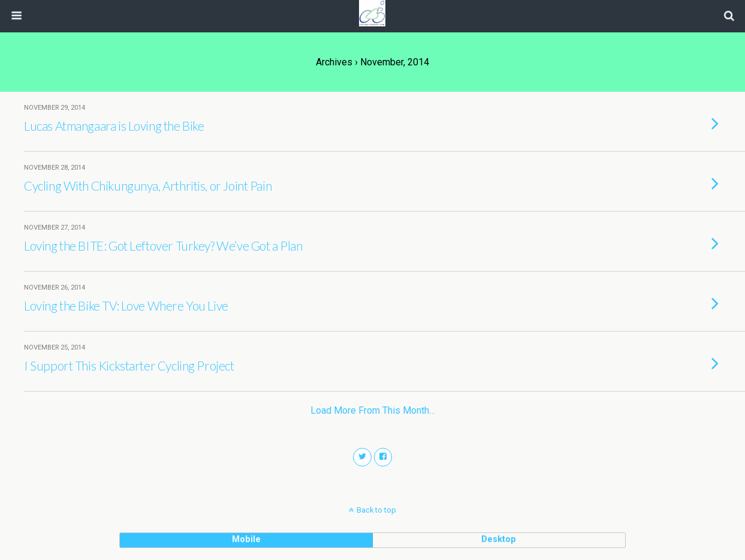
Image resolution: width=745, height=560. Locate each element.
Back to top (376, 510)
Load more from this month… (373, 410)
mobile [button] (246, 539)
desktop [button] (499, 539)
